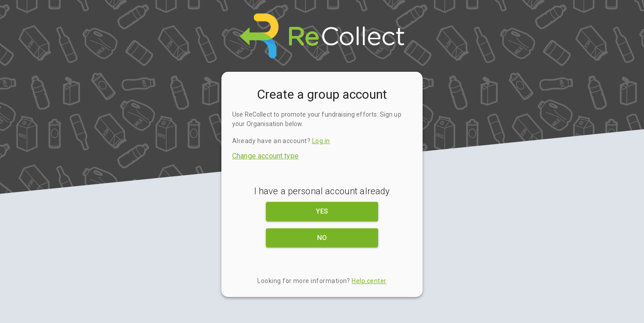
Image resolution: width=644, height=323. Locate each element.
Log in (321, 141)
